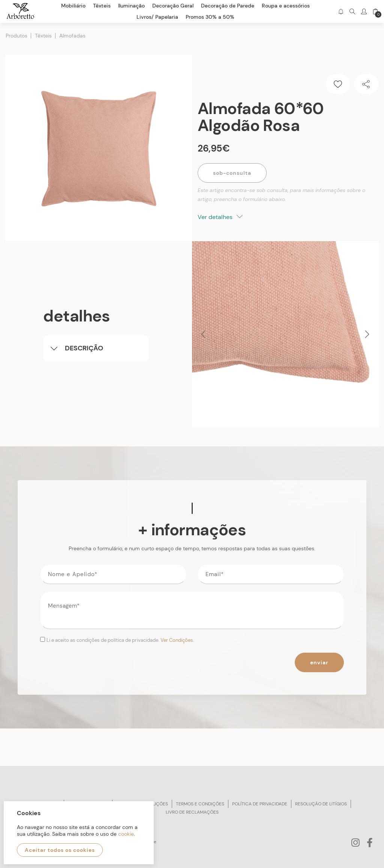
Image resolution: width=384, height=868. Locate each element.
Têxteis (43, 36)
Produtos (16, 36)
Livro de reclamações (192, 812)
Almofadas (72, 36)
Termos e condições (200, 804)
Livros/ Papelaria (157, 17)
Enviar (319, 662)
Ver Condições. (177, 640)
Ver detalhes (220, 217)
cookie (126, 834)
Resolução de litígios (321, 804)
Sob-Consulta (232, 173)
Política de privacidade (260, 804)
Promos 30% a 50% (210, 17)
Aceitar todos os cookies (60, 850)
